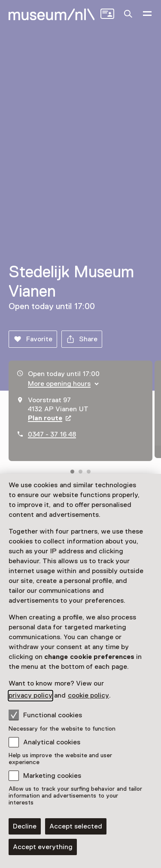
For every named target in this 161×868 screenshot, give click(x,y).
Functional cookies (45, 715)
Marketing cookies (52, 776)
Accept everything (43, 847)
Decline (25, 826)
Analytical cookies (52, 742)
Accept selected (76, 826)
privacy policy (30, 695)
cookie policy (88, 695)
